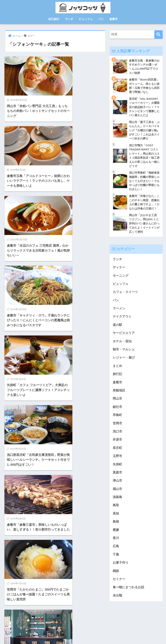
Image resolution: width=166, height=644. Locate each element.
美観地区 (119, 393)
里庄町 (117, 451)
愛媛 (116, 533)
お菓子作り (121, 567)
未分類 (117, 599)
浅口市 (117, 434)
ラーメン (119, 310)
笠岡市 (117, 426)
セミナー (119, 583)
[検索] (159, 34)
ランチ (69, 19)
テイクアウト (122, 319)
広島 (116, 550)
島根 (116, 525)
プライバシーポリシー (83, 634)
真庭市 (117, 476)
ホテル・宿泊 (122, 344)
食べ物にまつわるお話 (128, 591)
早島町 (117, 418)
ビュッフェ (86, 19)
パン (101, 19)
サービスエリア (124, 335)
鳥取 (116, 509)
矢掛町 (117, 467)
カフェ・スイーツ (125, 294)
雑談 (116, 575)
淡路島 (117, 500)
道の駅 (117, 327)
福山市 (117, 492)
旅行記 (117, 376)
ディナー (119, 269)
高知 (116, 517)
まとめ (117, 368)
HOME (83, 626)
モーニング (121, 277)
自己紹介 (54, 19)
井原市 (117, 443)
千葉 (116, 558)
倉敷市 (114, 19)
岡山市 (117, 401)
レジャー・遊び (124, 360)
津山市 (117, 484)
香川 (116, 542)
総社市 (117, 409)
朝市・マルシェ (124, 352)
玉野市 (117, 459)
